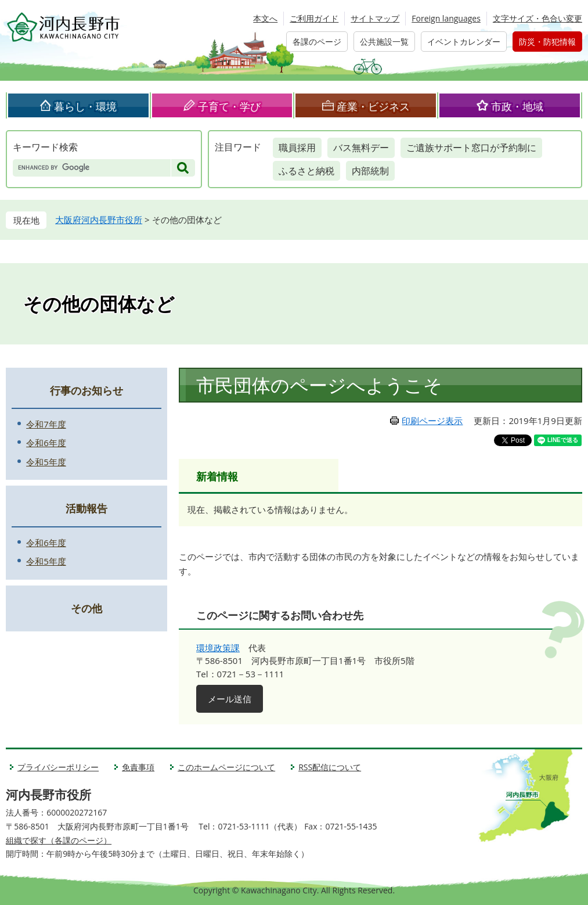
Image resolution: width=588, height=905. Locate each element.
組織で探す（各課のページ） (59, 840)
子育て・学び (229, 106)
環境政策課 (218, 648)
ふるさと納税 (306, 171)
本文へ (265, 18)
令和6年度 (46, 443)
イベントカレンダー (464, 42)
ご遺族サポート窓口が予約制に (471, 148)
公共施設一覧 (384, 42)
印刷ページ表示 (432, 421)
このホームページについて (226, 767)
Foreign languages (446, 18)
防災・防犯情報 (547, 42)
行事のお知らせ (86, 390)
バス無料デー (361, 148)
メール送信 (230, 699)
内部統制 (370, 171)
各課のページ (317, 42)
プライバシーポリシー (58, 767)
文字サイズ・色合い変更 (538, 18)
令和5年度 (46, 462)
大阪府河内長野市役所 (99, 220)
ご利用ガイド (314, 18)
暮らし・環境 (85, 106)
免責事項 (138, 767)
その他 (86, 608)
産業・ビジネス (373, 106)
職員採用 (297, 148)
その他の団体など (99, 303)
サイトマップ (375, 18)
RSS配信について (330, 767)
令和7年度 (46, 424)
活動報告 (86, 508)
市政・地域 (517, 106)
